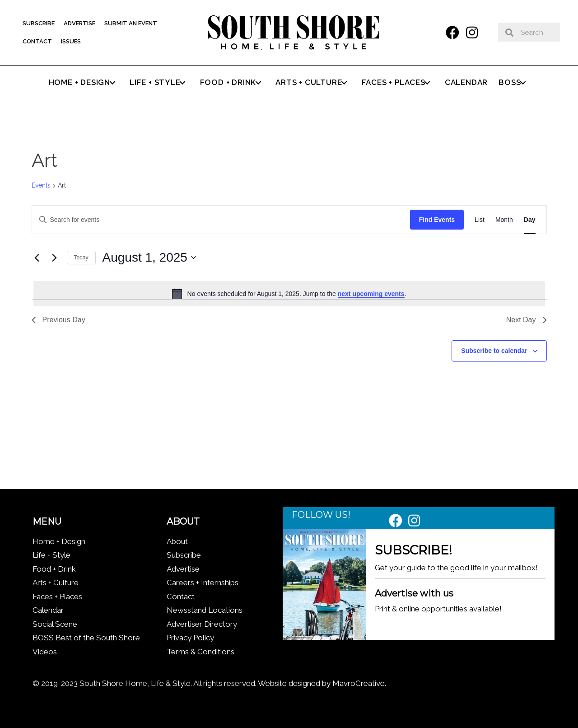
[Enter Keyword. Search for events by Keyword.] (221, 220)
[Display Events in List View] (480, 220)
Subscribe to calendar (494, 351)
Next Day (527, 320)
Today (81, 258)
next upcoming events (371, 294)
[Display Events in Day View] (530, 220)
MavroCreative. (359, 683)
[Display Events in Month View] (504, 220)
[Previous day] (37, 258)
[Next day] (55, 258)
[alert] (289, 294)
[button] (452, 33)
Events (41, 185)
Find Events (437, 220)
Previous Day (58, 320)
